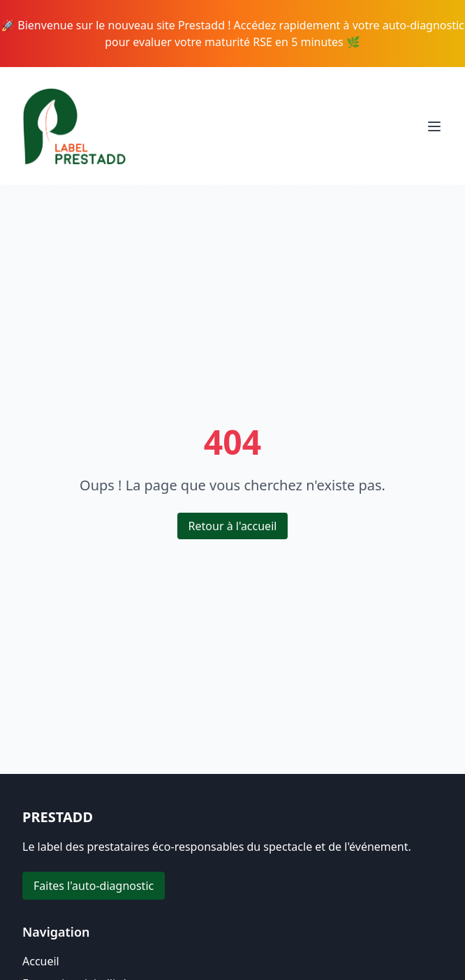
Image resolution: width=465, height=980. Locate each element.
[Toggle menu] (434, 126)
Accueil (41, 961)
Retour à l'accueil (233, 526)
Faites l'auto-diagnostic (94, 886)
